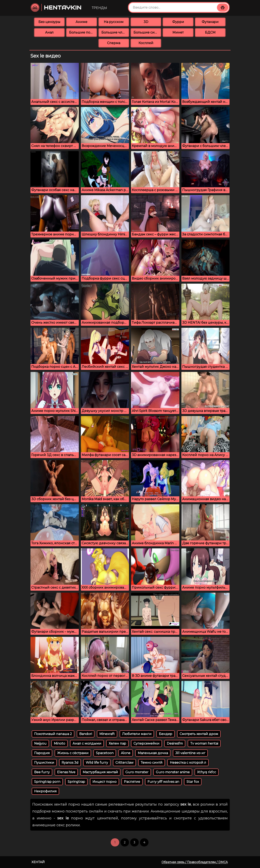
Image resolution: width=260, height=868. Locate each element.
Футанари (210, 22)
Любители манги (137, 734)
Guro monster (137, 772)
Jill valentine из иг (190, 753)
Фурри (178, 22)
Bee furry (42, 772)
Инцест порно (105, 782)
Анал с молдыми (87, 743)
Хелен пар (117, 743)
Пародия (42, 753)
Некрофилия (45, 791)
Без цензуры (49, 22)
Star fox (193, 782)
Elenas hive (66, 772)
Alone (126, 753)
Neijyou (40, 743)
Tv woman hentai (204, 743)
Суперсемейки (146, 743)
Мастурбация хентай (100, 772)
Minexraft (107, 734)
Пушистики (44, 763)
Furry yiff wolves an (163, 782)
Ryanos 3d (70, 763)
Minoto (60, 743)
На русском (114, 22)
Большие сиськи (147, 32)
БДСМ (210, 32)
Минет (178, 32)
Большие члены (115, 32)
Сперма (114, 43)
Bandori (86, 734)
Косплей (146, 43)
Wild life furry (97, 763)
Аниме (81, 22)
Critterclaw (124, 763)
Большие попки (83, 32)
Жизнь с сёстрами (73, 753)
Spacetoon (105, 753)
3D (146, 22)
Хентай (38, 862)
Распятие (132, 782)
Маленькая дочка (153, 753)
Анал (49, 32)
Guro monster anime (173, 772)
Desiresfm (175, 743)
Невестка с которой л (188, 763)
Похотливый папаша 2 (53, 734)
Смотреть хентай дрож (199, 734)
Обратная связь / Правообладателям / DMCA (195, 862)
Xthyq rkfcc (207, 772)
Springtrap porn (47, 782)
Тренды (99, 8)
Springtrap (76, 782)
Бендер (166, 734)
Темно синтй (152, 763)
